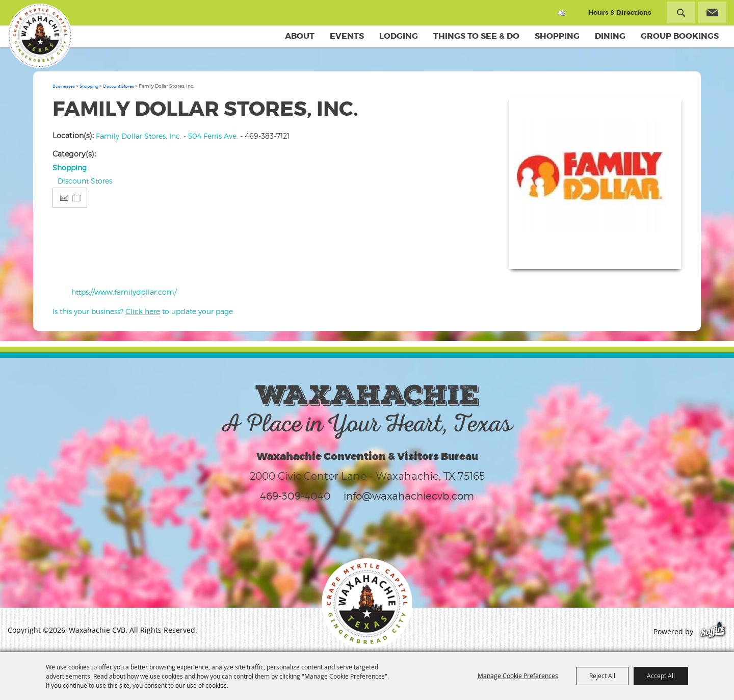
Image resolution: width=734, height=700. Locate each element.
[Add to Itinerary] (77, 198)
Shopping (557, 36)
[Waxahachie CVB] (40, 36)
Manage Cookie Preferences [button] (518, 676)
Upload (661, 255)
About (300, 36)
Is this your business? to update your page (143, 311)
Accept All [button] (661, 676)
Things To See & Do (476, 36)
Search (681, 12)
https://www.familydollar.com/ (124, 292)
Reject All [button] (602, 676)
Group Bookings (680, 36)
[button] (595, 183)
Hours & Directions (620, 12)
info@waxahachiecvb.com (409, 496)
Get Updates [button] (712, 12)
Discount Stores (119, 86)
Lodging (399, 36)
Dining (610, 36)
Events (347, 36)
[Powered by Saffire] (713, 631)
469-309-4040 (295, 496)
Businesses (64, 86)
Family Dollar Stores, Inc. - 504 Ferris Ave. (167, 136)
